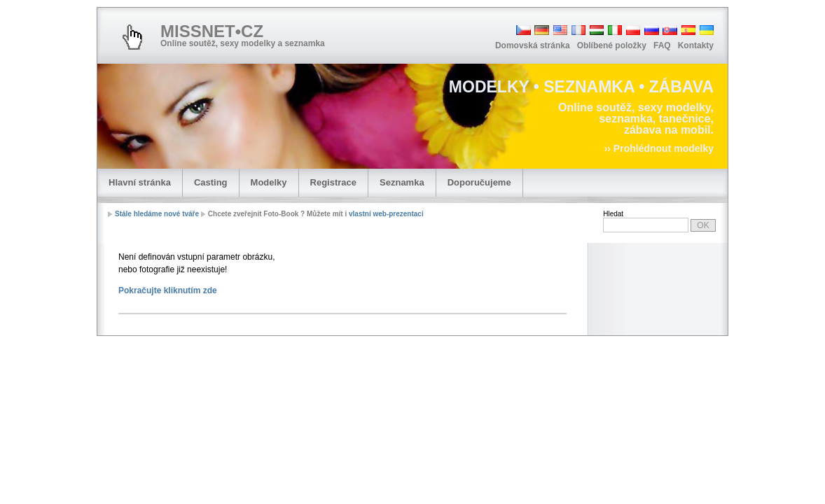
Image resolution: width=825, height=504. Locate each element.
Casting (211, 182)
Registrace (333, 182)
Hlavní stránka (140, 182)
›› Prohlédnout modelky (659, 148)
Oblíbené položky (612, 45)
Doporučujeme (479, 182)
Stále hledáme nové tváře (157, 214)
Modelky (269, 182)
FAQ (662, 45)
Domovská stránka (533, 45)
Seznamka (402, 182)
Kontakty (696, 45)
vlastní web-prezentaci (386, 214)
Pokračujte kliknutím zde (168, 290)
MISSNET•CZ (212, 31)
